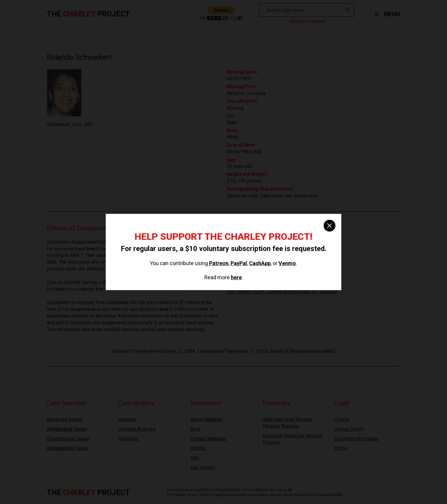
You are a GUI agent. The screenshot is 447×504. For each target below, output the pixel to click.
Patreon (219, 263)
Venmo (287, 263)
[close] (330, 226)
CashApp (260, 263)
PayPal (239, 263)
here (236, 277)
